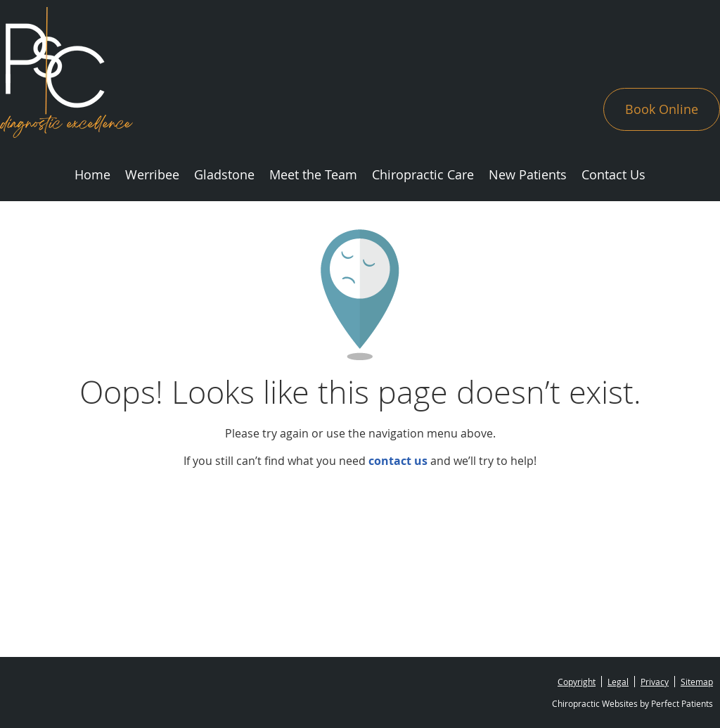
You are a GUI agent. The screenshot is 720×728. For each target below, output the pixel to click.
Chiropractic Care (423, 174)
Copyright (577, 682)
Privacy (655, 682)
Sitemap (697, 682)
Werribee (152, 174)
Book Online (662, 109)
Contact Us (613, 174)
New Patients (528, 174)
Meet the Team (313, 174)
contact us (398, 461)
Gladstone (224, 174)
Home (92, 174)
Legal (618, 682)
